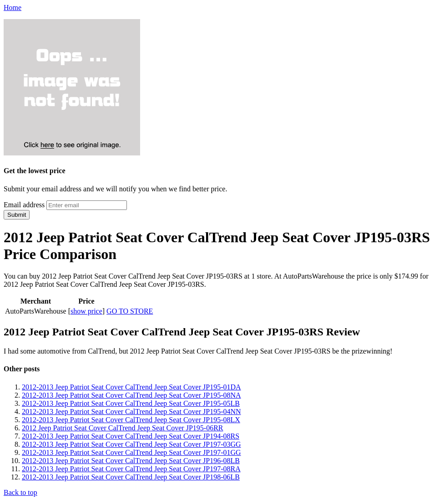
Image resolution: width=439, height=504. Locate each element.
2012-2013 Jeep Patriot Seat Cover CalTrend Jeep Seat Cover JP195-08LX (131, 420)
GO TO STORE (130, 311)
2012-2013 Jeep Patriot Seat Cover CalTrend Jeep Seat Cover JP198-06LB (131, 477)
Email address (24, 205)
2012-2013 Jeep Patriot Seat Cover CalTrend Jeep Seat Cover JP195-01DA (131, 387)
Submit (17, 215)
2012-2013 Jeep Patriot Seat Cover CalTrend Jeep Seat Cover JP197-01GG (131, 452)
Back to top (20, 492)
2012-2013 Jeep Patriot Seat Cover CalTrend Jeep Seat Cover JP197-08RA (131, 469)
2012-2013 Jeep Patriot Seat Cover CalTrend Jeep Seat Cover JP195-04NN (131, 412)
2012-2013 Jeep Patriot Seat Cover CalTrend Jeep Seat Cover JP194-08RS (131, 436)
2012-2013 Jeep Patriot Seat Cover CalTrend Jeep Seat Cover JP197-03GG (131, 444)
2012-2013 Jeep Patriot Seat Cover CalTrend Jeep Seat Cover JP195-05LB (131, 403)
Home (13, 7)
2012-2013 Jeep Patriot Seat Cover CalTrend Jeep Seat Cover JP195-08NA (131, 395)
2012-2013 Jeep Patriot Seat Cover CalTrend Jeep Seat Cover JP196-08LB (131, 461)
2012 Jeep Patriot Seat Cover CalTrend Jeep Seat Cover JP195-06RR (122, 428)
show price (86, 311)
